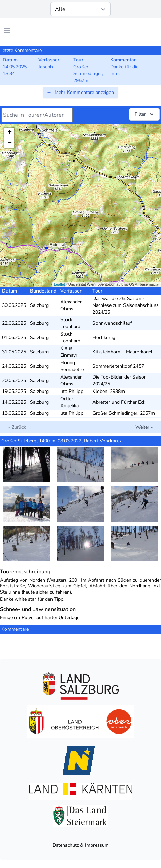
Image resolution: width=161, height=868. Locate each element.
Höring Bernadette (72, 366)
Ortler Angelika (70, 402)
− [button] (9, 143)
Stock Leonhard (70, 323)
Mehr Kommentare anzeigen (80, 92)
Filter (145, 114)
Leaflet (60, 284)
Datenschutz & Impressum (81, 845)
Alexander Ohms (71, 305)
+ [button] (9, 133)
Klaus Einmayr (69, 352)
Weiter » (144, 427)
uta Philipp (72, 391)
